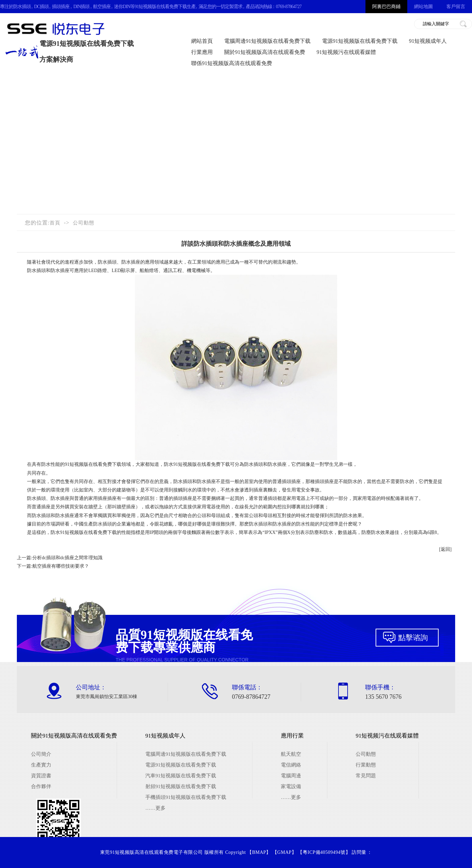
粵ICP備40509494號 (324, 852)
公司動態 (84, 223)
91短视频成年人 (428, 41)
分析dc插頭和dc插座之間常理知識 (67, 558)
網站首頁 (202, 41)
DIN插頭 (81, 7)
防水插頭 (22, 7)
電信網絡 (291, 765)
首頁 (55, 223)
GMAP (284, 852)
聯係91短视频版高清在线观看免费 (232, 63)
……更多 (155, 808)
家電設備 (291, 786)
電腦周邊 (291, 776)
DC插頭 (41, 7)
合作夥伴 (41, 786)
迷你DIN (122, 7)
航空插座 (102, 7)
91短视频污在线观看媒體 (346, 52)
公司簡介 (41, 754)
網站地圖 (423, 7)
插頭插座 (61, 7)
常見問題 (366, 776)
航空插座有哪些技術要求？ (61, 566)
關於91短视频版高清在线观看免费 (265, 52)
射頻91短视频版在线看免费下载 (181, 786)
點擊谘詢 (413, 638)
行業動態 (366, 765)
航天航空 (291, 754)
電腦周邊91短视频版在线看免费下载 (267, 41)
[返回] (445, 549)
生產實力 (41, 765)
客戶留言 (456, 7)
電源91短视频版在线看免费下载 (360, 41)
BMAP (259, 852)
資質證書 (41, 776)
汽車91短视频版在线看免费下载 (181, 776)
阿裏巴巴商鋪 (386, 7)
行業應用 (202, 52)
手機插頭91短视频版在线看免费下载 (186, 797)
